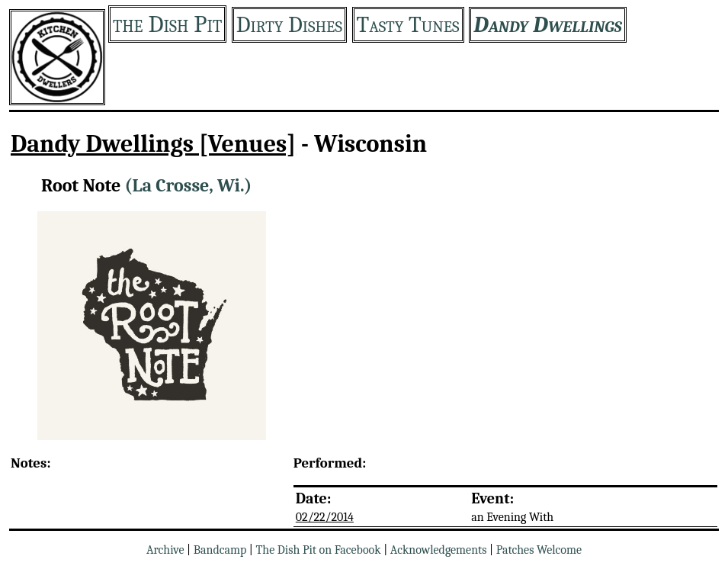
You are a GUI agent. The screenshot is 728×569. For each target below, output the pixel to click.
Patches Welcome (539, 550)
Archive (165, 550)
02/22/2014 (325, 517)
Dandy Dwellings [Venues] (153, 144)
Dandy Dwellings (548, 25)
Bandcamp (220, 550)
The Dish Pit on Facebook (318, 550)
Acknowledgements (439, 550)
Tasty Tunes (408, 25)
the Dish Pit (167, 24)
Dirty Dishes (289, 25)
